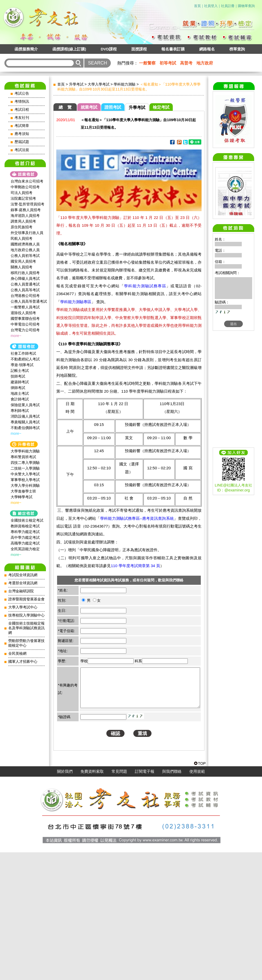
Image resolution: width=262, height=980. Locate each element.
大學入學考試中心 (23, 607)
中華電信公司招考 (25, 324)
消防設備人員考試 (25, 416)
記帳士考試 (20, 371)
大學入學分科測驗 (25, 485)
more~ (16, 336)
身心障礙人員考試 (25, 278)
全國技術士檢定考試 (27, 520)
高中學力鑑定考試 (25, 537)
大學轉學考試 (22, 497)
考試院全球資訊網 (23, 575)
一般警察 (147, 63)
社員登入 (211, 6)
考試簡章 (22, 126)
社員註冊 (228, 6)
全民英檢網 (17, 654)
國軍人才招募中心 (23, 662)
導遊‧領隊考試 (22, 365)
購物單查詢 (246, 6)
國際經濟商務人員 (25, 244)
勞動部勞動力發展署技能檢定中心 (26, 643)
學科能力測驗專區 (76, 302)
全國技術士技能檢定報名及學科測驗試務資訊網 (26, 628)
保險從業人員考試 (25, 405)
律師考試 (18, 388)
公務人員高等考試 (25, 290)
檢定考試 (161, 107)
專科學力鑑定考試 (25, 532)
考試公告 (22, 93)
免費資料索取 (92, 899)
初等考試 (168, 63)
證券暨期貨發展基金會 (26, 599)
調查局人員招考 (23, 221)
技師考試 (18, 376)
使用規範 (197, 899)
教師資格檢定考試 (25, 526)
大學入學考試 (99, 84)
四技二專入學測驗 (25, 463)
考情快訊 (22, 102)
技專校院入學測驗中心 (26, 615)
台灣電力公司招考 (25, 330)
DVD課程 (109, 49)
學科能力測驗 (125, 84)
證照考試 (113, 107)
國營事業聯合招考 (25, 319)
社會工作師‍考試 (23, 353)
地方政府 (205, 63)
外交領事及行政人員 (27, 233)
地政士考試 (20, 393)
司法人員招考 (22, 193)
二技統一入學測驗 (25, 468)
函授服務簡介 (26, 49)
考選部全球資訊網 (23, 583)
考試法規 (22, 150)
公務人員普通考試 (25, 284)
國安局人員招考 (23, 261)
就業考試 (89, 107)
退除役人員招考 (23, 313)
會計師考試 (20, 399)
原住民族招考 (22, 227)
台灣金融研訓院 (21, 591)
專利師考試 (20, 411)
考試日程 (22, 110)
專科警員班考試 (23, 457)
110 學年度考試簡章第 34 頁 (135, 566)
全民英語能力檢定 (25, 549)
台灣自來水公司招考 (27, 181)
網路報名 (207, 49)
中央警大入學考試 (25, 474)
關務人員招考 (22, 267)
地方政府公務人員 (25, 250)
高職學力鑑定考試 (25, 543)
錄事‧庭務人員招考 (26, 210)
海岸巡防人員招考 (25, 216)
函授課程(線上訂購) (69, 49)
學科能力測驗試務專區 (145, 286)
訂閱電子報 (145, 899)
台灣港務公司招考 (25, 296)
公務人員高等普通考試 (29, 301)
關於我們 (65, 899)
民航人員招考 (22, 238)
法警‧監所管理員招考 (27, 204)
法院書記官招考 (23, 198)
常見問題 (119, 899)
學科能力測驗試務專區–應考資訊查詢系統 (137, 518)
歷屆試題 (22, 142)
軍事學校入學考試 (25, 480)
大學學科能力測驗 (25, 451)
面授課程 (139, 49)
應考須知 (22, 134)
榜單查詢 (237, 49)
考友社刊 (22, 118)
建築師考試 (20, 382)
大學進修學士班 (23, 491)
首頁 (197, 6)
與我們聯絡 (172, 899)
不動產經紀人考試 (25, 359)
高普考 (186, 63)
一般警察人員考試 (25, 307)
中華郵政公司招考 (25, 187)
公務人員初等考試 (25, 256)
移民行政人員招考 (25, 273)
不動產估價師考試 (25, 428)
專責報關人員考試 (25, 422)
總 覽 (65, 107)
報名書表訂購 (173, 49)
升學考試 (76, 84)
